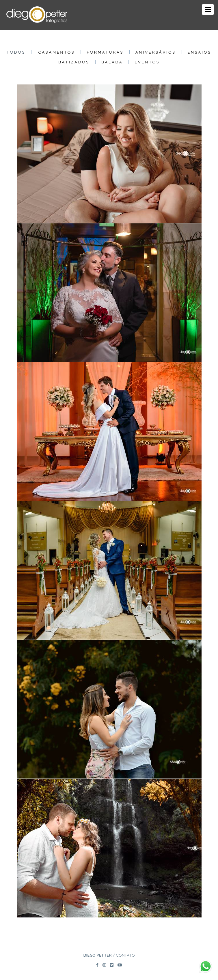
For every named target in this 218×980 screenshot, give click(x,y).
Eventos (147, 62)
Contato (125, 955)
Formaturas (105, 52)
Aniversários (156, 52)
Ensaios (200, 52)
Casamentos (57, 52)
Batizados (74, 62)
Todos (16, 52)
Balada (112, 62)
